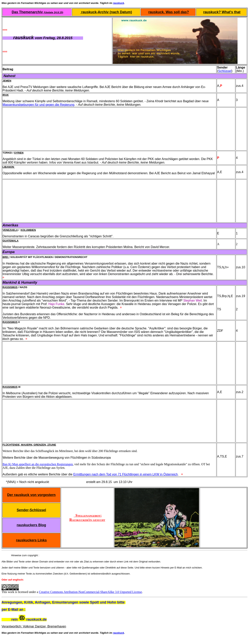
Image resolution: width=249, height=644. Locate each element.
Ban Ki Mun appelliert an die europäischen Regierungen (38, 464)
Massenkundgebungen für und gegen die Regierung (38, 105)
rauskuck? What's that (222, 12)
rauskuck (119, 3)
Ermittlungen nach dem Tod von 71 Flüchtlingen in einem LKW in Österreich (126, 474)
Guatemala (11, 241)
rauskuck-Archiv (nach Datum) (106, 12)
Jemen (7, 81)
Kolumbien (28, 230)
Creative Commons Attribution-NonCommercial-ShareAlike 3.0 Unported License (90, 592)
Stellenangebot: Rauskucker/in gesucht (87, 518)
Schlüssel (225, 71)
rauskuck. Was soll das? (169, 12)
